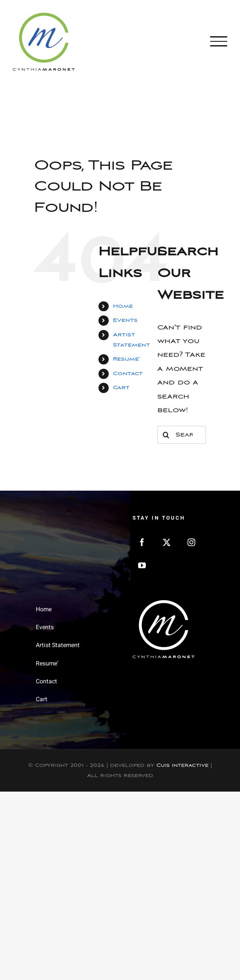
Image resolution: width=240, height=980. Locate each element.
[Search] (166, 435)
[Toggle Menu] (219, 41)
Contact (128, 374)
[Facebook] (142, 542)
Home (123, 306)
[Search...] (182, 435)
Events (125, 320)
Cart (121, 388)
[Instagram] (191, 542)
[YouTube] (142, 565)
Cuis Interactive (182, 765)
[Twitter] (167, 542)
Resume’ (127, 359)
